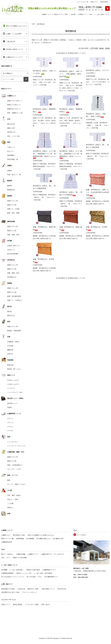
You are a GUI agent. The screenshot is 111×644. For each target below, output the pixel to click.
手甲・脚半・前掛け (14, 495)
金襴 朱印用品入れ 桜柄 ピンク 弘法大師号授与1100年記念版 (98, 192)
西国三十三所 (12, 205)
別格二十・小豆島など (15, 300)
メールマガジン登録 (32, 604)
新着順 (107, 48)
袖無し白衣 (11, 128)
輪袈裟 (10, 186)
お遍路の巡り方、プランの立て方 (52, 554)
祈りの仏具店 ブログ (34, 577)
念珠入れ (10, 354)
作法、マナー (6, 558)
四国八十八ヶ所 (13, 201)
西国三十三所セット (14, 105)
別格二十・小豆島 (13, 209)
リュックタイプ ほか (15, 392)
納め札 (10, 311)
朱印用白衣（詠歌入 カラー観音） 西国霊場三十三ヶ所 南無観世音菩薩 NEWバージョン (44, 154)
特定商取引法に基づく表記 (10, 592)
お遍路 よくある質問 (12, 34)
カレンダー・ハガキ (14, 469)
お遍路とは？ (6, 535)
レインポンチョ (13, 442)
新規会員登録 (104, 2)
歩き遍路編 (30, 539)
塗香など (10, 508)
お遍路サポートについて (13, 57)
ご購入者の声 (9, 42)
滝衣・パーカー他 (13, 136)
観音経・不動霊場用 (14, 331)
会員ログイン (94, 2)
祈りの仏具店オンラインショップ (13, 577)
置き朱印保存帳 (13, 254)
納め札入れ (11, 315)
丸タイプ (10, 151)
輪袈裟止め (11, 190)
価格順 (101, 48)
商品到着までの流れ (8, 589)
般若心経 (10, 365)
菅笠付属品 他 (13, 159)
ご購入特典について (48, 589)
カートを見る (81, 535)
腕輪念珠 (10, 350)
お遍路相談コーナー (49, 570)
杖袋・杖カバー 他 (14, 175)
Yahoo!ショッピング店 (24, 573)
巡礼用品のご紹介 (19, 535)
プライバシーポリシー (30, 592)
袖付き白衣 (11, 124)
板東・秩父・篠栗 (13, 213)
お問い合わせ (46, 604)
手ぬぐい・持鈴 (13, 499)
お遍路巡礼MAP (7, 542)
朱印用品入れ (12, 277)
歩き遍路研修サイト (51, 577)
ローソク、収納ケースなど (16, 484)
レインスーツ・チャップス (16, 446)
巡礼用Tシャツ (12, 403)
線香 (9, 480)
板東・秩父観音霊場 (14, 296)
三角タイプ (11, 147)
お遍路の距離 (21, 554)
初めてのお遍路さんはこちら (14, 26)
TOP (33, 24)
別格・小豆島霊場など (15, 465)
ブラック (10, 423)
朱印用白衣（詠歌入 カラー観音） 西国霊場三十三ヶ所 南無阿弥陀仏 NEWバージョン (71, 154)
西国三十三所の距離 (20, 558)
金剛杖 (10, 171)
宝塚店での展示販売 (33, 570)
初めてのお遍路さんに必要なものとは (41, 535)
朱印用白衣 (41, 24)
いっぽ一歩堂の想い (17, 570)
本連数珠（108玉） (14, 342)
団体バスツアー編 (7, 539)
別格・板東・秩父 (13, 235)
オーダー (10, 431)
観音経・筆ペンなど (14, 369)
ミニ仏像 (10, 503)
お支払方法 (21, 589)
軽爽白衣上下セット (14, 109)
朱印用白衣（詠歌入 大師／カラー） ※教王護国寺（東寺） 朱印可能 (72, 74)
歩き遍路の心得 (58, 539)
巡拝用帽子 (11, 155)
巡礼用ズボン (12, 132)
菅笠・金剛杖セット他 (15, 113)
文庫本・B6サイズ (13, 246)
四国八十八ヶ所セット (15, 101)
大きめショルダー (13, 380)
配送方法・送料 (33, 589)
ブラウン (10, 427)
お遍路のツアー (33, 554)
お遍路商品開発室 (7, 573)
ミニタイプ (11, 388)
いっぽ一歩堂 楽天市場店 (43, 573)
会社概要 (4, 570)
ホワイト (10, 419)
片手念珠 (10, 346)
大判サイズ (11, 250)
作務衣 (10, 407)
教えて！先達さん (7, 554)
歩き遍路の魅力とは (43, 539)
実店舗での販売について (13, 49)
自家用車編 (20, 539)
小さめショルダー (13, 384)
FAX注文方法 (62, 589)
